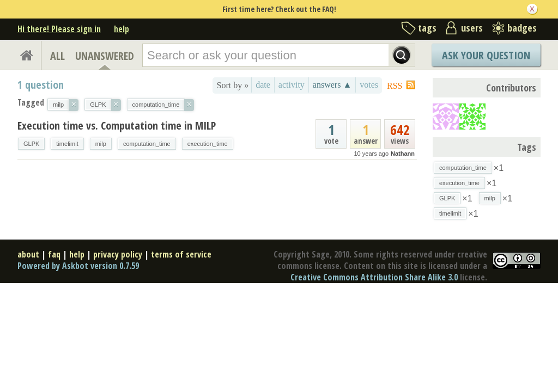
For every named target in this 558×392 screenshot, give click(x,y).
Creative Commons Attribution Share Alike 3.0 (374, 277)
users (472, 28)
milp (101, 144)
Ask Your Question (486, 55)
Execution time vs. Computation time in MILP (117, 125)
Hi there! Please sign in (59, 29)
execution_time (208, 144)
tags (427, 28)
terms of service (181, 254)
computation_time (147, 144)
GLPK (31, 144)
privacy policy (118, 254)
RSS (395, 86)
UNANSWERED (105, 56)
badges (522, 28)
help (122, 29)
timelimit (67, 144)
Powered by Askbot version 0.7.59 (78, 266)
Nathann (403, 154)
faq (54, 254)
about (28, 254)
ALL (57, 56)
